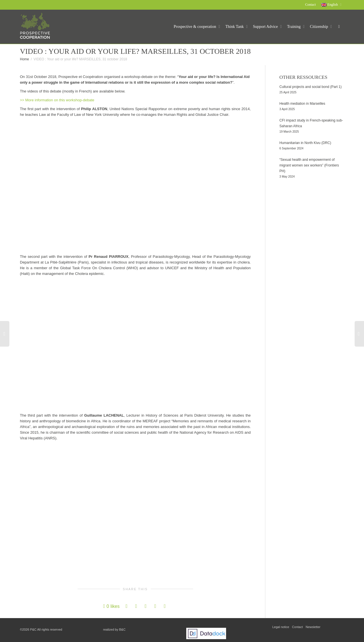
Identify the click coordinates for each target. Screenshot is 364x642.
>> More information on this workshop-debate (57, 100)
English (330, 5)
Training (294, 27)
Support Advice (266, 27)
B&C (122, 629)
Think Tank (235, 27)
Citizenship (319, 27)
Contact (310, 5)
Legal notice (281, 627)
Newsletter (313, 627)
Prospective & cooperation (196, 27)
